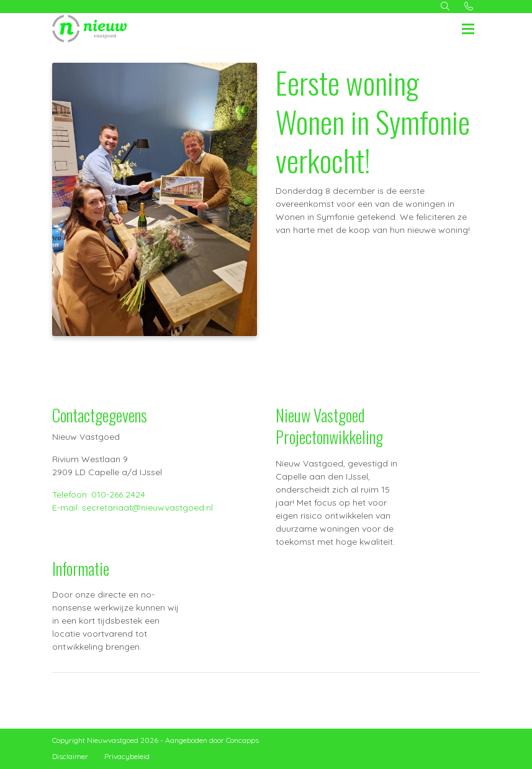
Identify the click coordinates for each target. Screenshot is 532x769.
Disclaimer (70, 756)
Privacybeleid (127, 756)
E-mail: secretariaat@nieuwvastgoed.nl (133, 507)
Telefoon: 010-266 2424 (99, 494)
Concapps (242, 740)
